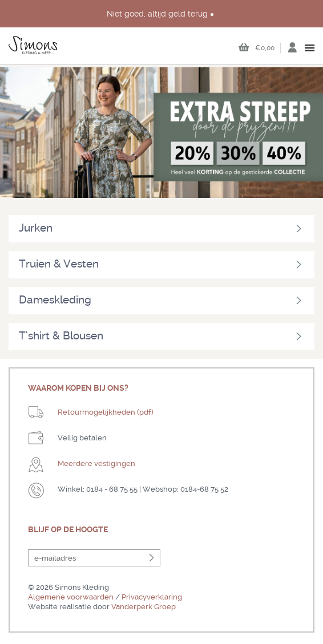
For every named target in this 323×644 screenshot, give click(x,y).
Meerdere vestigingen (96, 463)
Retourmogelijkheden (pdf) (106, 412)
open (310, 48)
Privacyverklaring (152, 597)
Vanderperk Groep (144, 607)
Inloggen (292, 51)
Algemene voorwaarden (71, 597)
